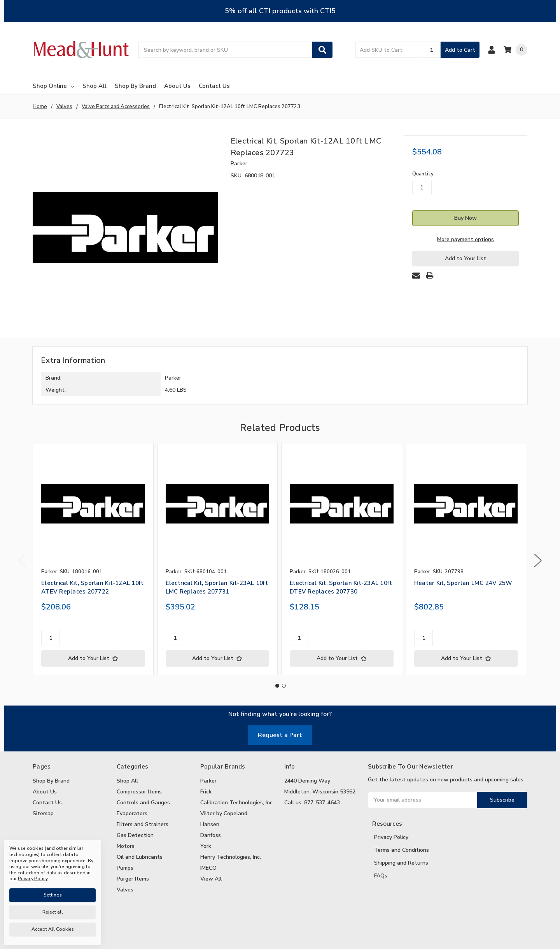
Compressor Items (139, 792)
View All (211, 879)
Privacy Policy (391, 837)
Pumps (125, 868)
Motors (126, 846)
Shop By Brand (135, 86)
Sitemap (43, 813)
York (206, 846)
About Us (177, 86)
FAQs (381, 876)
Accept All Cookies (53, 929)
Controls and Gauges (143, 803)
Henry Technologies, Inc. (231, 857)
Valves (125, 890)
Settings (53, 895)
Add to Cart (460, 50)
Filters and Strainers (143, 824)
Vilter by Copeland (224, 813)
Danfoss (211, 835)
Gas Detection (135, 835)
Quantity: (423, 174)
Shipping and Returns (401, 863)
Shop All (94, 86)
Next (538, 561)
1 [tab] (277, 686)
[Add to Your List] (93, 658)
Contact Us (214, 86)
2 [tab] (284, 686)
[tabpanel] (93, 559)
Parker (208, 781)
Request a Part (280, 735)
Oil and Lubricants (140, 857)
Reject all (53, 912)
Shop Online (53, 86)
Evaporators (132, 813)
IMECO (208, 868)
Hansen (210, 824)
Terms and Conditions (402, 850)
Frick (206, 792)
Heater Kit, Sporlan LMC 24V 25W (463, 583)
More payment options (465, 239)
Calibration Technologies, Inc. (237, 803)
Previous (22, 561)
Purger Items (133, 879)
